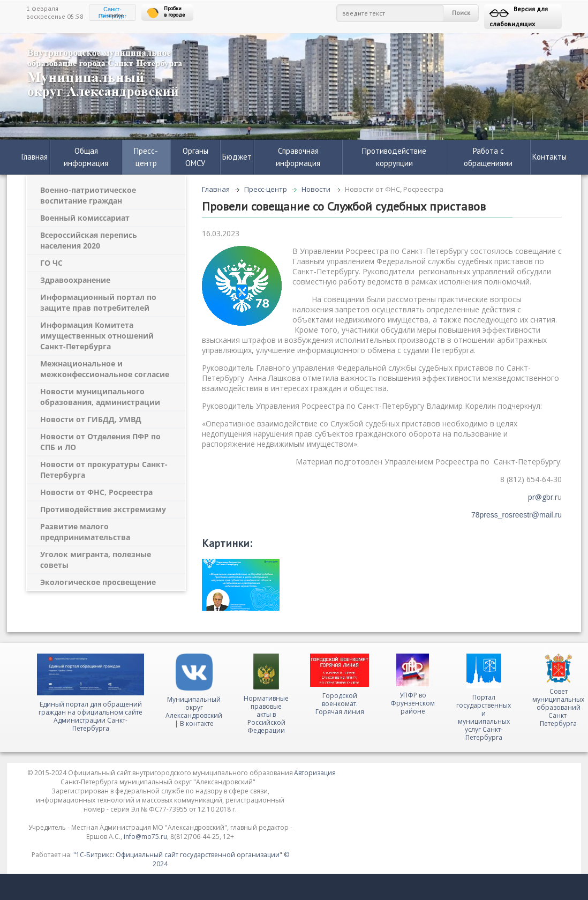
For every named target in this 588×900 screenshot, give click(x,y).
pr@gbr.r (543, 497)
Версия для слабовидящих (519, 16)
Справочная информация (298, 157)
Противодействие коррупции (394, 157)
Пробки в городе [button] (166, 12)
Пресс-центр (146, 157)
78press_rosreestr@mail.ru (517, 515)
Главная (35, 157)
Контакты (549, 157)
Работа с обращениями (488, 157)
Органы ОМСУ (195, 157)
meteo (113, 16)
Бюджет (237, 157)
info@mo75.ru (145, 837)
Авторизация (315, 773)
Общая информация (86, 157)
